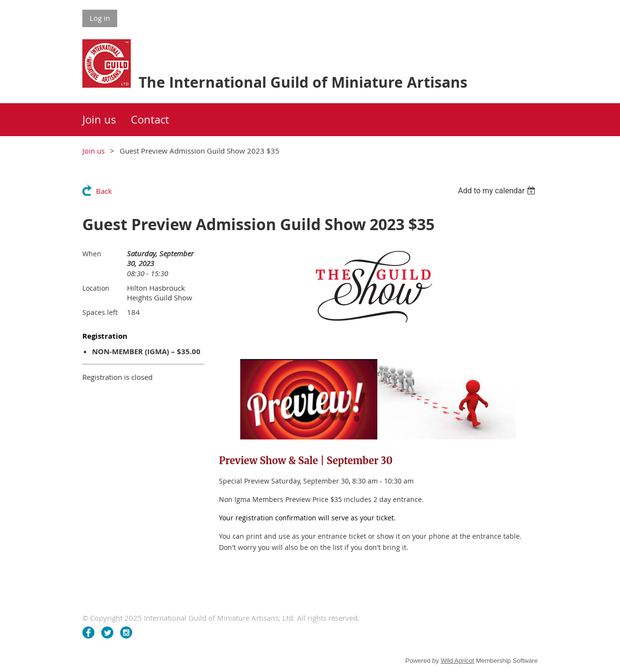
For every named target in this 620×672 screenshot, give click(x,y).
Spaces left (100, 312)
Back (104, 191)
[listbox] (498, 191)
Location (96, 288)
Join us (93, 151)
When (92, 254)
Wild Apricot (457, 661)
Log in (100, 18)
